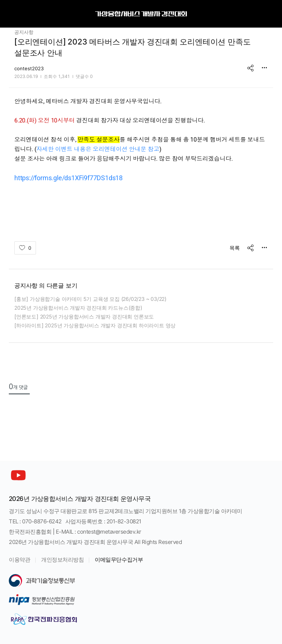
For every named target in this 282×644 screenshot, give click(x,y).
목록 (235, 248)
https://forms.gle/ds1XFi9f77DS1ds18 (68, 178)
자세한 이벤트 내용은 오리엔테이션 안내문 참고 (98, 149)
